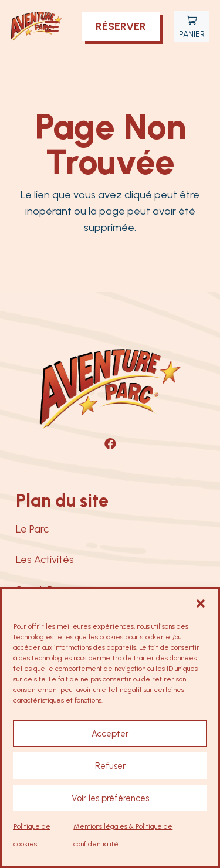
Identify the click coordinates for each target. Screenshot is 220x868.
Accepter (110, 734)
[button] (201, 603)
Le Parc (32, 529)
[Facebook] (110, 444)
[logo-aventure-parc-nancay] (36, 26)
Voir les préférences (110, 798)
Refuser (110, 766)
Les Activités (45, 560)
